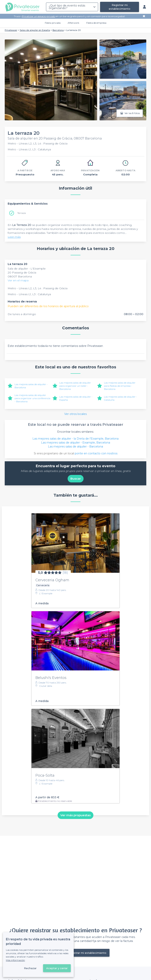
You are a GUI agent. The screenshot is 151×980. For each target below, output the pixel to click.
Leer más (14, 237)
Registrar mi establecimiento (120, 7)
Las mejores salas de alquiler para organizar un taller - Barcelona (75, 386)
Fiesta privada (53, 23)
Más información (15, 960)
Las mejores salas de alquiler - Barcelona (75, 446)
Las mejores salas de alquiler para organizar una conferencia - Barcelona (32, 398)
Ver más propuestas (75, 815)
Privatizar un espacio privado (39, 16)
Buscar (76, 479)
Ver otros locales (75, 414)
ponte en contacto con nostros (96, 453)
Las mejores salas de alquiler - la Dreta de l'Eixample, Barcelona (75, 439)
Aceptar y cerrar (57, 968)
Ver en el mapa (18, 280)
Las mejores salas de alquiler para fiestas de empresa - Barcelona (120, 386)
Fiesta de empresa (96, 23)
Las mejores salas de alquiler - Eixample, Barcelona (76, 443)
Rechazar (30, 968)
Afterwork (73, 23)
